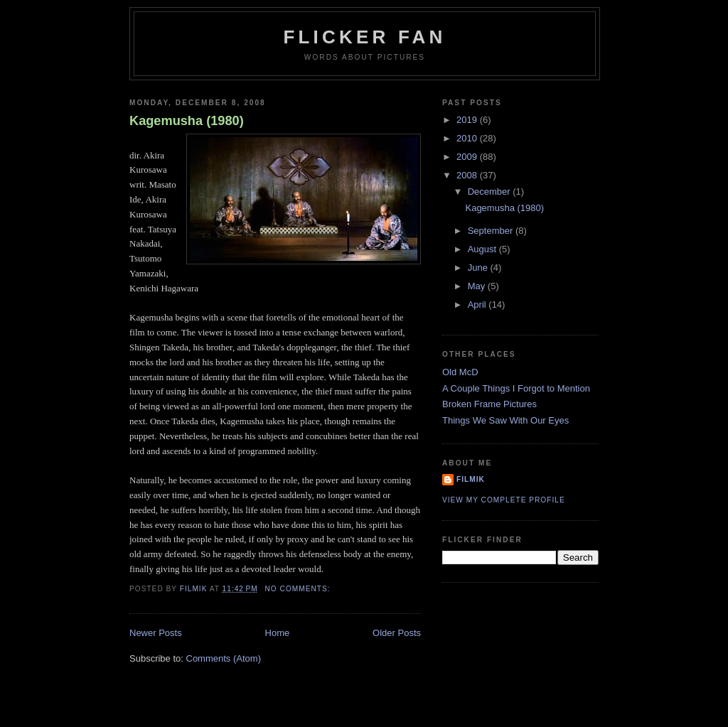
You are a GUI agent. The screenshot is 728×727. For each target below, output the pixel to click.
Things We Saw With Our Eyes (505, 420)
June (479, 268)
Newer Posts (156, 633)
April (478, 305)
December (491, 192)
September (492, 231)
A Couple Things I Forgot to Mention (516, 388)
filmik (471, 479)
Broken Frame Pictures (489, 404)
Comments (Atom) (224, 658)
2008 (468, 175)
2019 (468, 120)
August (483, 249)
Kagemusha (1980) (187, 121)
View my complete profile (504, 500)
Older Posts (397, 633)
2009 (468, 157)
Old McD (460, 372)
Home (278, 633)
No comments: (299, 589)
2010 (468, 138)
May (478, 286)
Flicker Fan (364, 37)
